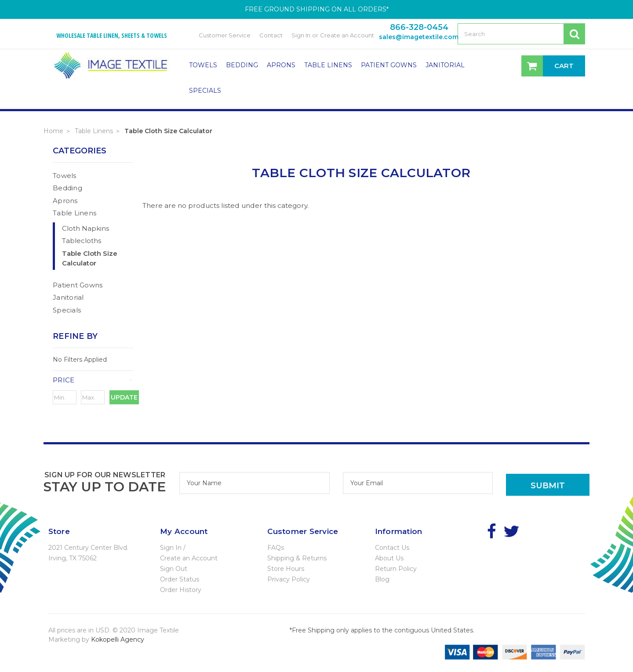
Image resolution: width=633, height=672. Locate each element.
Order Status (180, 579)
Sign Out (174, 569)
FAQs (276, 548)
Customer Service (225, 35)
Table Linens (328, 65)
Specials (205, 91)
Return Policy (396, 569)
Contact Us (392, 548)
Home (53, 131)
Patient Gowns (389, 65)
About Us (389, 558)
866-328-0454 (419, 27)
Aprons (281, 65)
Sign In (301, 35)
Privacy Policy (289, 579)
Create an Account (347, 35)
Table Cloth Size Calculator (168, 131)
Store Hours (286, 569)
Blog (382, 579)
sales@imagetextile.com (419, 37)
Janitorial (445, 65)
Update (124, 397)
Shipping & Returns (297, 558)
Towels (203, 65)
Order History (181, 590)
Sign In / (173, 548)
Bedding (242, 65)
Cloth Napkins (85, 228)
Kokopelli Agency (118, 639)
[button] (93, 380)
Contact (271, 35)
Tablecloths (82, 241)
